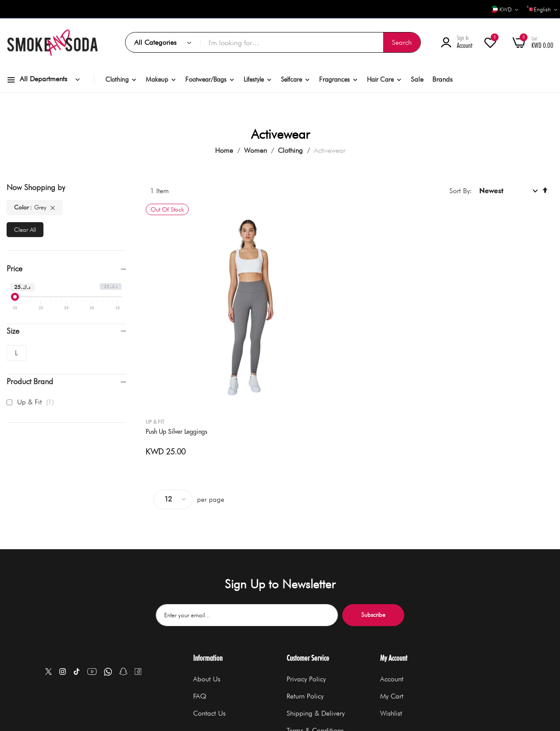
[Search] (402, 42)
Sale (417, 79)
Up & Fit (159, 311)
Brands (442, 79)
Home (225, 150)
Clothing (291, 150)
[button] (503, 10)
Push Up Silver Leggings (181, 321)
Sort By (459, 191)
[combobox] (311, 42)
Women (257, 150)
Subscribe (373, 541)
